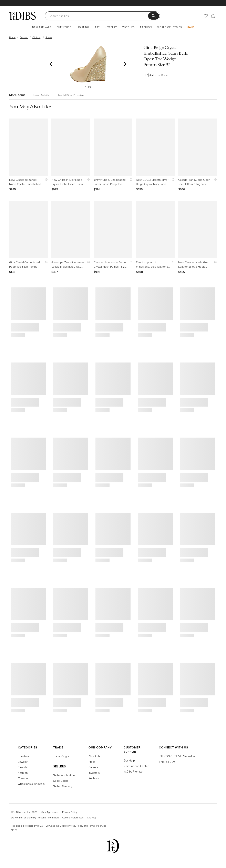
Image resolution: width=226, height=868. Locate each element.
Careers (93, 767)
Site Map (92, 818)
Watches (129, 27)
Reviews (94, 778)
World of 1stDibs (170, 27)
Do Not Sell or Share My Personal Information (35, 818)
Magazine (177, 756)
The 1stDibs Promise (70, 95)
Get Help (129, 760)
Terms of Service (97, 826)
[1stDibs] (22, 16)
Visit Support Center (136, 766)
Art (97, 27)
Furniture (64, 27)
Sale (191, 27)
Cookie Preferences (73, 818)
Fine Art (23, 767)
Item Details (41, 95)
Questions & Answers (31, 784)
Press (92, 762)
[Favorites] (206, 16)
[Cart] (213, 16)
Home (12, 37)
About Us (94, 756)
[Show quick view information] (45, 180)
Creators (23, 778)
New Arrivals (42, 27)
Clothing (37, 37)
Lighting (83, 27)
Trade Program (62, 756)
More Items (17, 95)
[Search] (98, 16)
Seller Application (64, 775)
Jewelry (111, 27)
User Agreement (50, 812)
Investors (94, 773)
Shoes (49, 37)
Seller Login (61, 781)
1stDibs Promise (133, 771)
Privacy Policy (70, 812)
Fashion (146, 27)
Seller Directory (63, 786)
